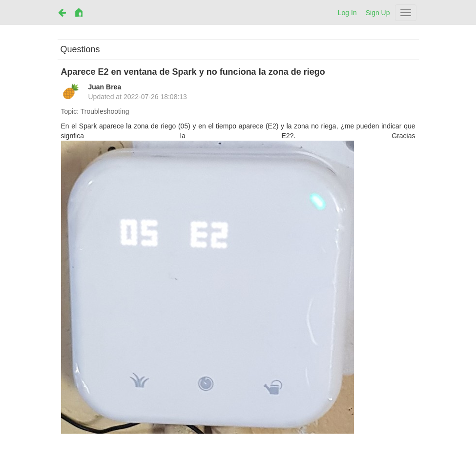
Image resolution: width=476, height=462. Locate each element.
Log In (347, 13)
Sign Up (378, 13)
